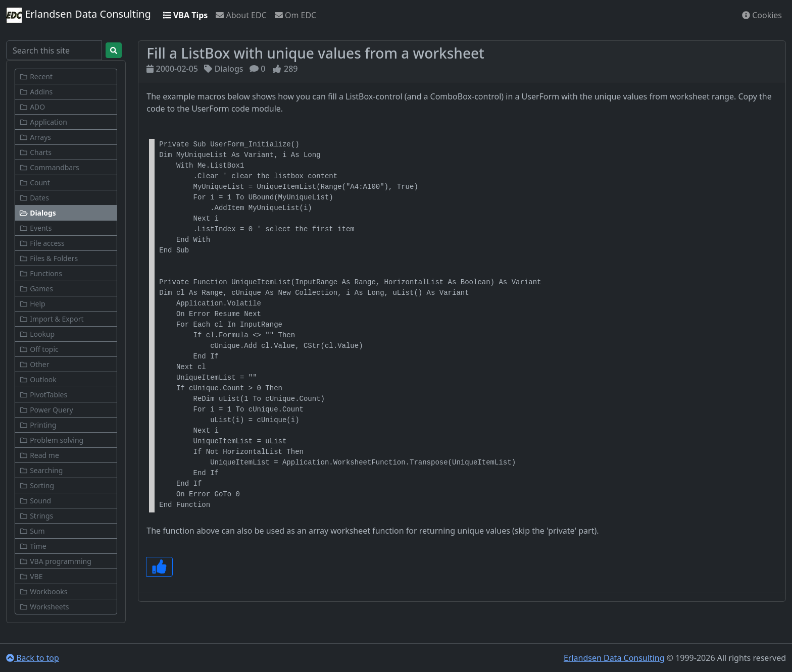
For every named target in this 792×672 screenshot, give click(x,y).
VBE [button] (31, 576)
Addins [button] (36, 92)
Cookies (762, 15)
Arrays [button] (35, 137)
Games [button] (36, 289)
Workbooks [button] (43, 591)
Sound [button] (35, 501)
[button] (66, 213)
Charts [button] (35, 152)
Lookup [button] (37, 334)
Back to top (33, 658)
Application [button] (43, 122)
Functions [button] (41, 273)
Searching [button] (41, 470)
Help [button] (32, 304)
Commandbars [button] (49, 167)
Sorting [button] (37, 485)
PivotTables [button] (43, 395)
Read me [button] (39, 455)
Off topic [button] (39, 349)
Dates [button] (34, 198)
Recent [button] (36, 76)
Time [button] (33, 546)
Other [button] (34, 364)
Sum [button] (32, 531)
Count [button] (35, 183)
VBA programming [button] (55, 561)
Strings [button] (36, 516)
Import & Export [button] (52, 319)
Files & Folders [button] (48, 258)
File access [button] (42, 243)
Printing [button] (38, 425)
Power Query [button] (46, 410)
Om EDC (295, 15)
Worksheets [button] (44, 607)
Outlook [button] (38, 379)
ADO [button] (32, 107)
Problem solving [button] (51, 440)
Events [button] (35, 228)
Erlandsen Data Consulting (79, 15)
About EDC (241, 15)
